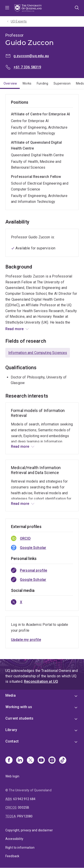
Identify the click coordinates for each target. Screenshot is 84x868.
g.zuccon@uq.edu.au (31, 56)
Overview (10, 83)
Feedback (12, 856)
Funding (42, 83)
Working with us (19, 707)
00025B (24, 808)
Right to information (20, 848)
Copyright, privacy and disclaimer (29, 830)
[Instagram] (52, 761)
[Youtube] (41, 761)
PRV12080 (25, 816)
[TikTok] (63, 761)
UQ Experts (19, 21)
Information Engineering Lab (29, 328)
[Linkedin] (20, 761)
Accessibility (14, 839)
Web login (12, 776)
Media (11, 695)
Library (11, 730)
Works (27, 83)
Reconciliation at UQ (41, 681)
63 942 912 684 (24, 799)
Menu (7, 8)
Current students (19, 718)
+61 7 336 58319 (27, 67)
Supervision (62, 83)
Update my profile (26, 640)
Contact (12, 741)
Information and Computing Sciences (38, 353)
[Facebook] (9, 761)
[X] (30, 761)
